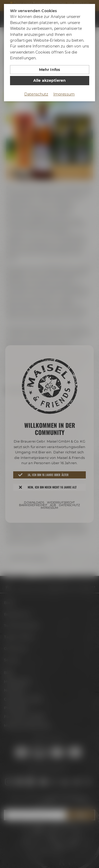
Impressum (64, 94)
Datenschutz (36, 94)
